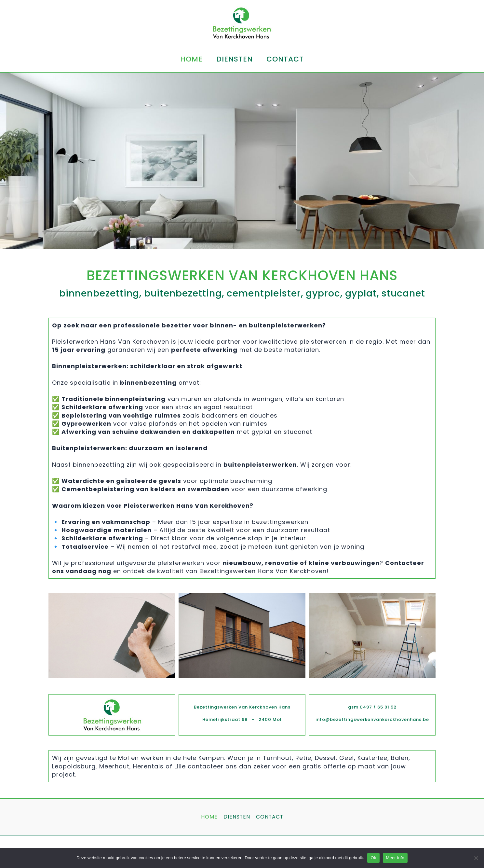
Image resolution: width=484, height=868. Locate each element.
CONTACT (286, 59)
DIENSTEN (235, 59)
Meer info (395, 858)
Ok (373, 858)
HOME (191, 59)
